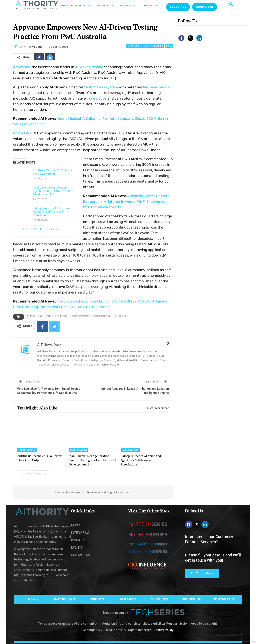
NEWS (64, 5)
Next (37, 229)
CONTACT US (205, 7)
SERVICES (152, 6)
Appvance (21, 67)
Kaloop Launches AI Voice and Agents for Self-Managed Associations (52, 211)
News (169, 46)
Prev (21, 229)
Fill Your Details (202, 573)
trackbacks (94, 492)
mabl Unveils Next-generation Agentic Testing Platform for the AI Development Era (54, 191)
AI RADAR (130, 6)
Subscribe (178, 7)
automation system (102, 87)
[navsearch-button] (231, 5)
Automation (134, 46)
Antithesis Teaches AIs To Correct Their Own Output (54, 172)
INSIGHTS (107, 6)
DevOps (64, 316)
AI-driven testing (89, 67)
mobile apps (97, 98)
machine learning (102, 316)
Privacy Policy (163, 630)
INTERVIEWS (82, 6)
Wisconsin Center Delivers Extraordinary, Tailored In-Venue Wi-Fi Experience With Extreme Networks (126, 202)
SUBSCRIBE (191, 599)
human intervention (81, 316)
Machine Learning (153, 46)
